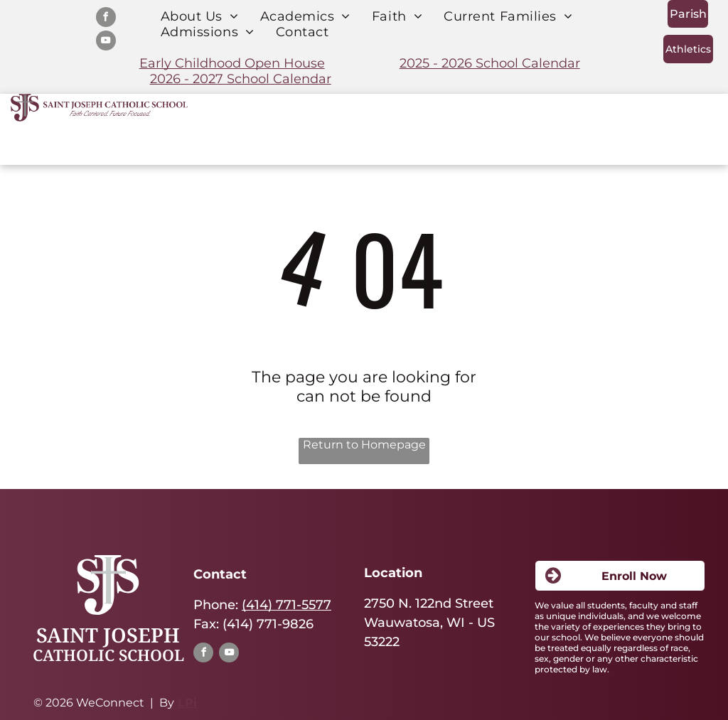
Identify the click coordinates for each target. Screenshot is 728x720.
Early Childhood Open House (232, 63)
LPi (187, 703)
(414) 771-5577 (287, 605)
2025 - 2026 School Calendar (490, 63)
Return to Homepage (364, 445)
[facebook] (106, 19)
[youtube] (106, 42)
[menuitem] (200, 16)
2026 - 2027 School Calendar (241, 79)
